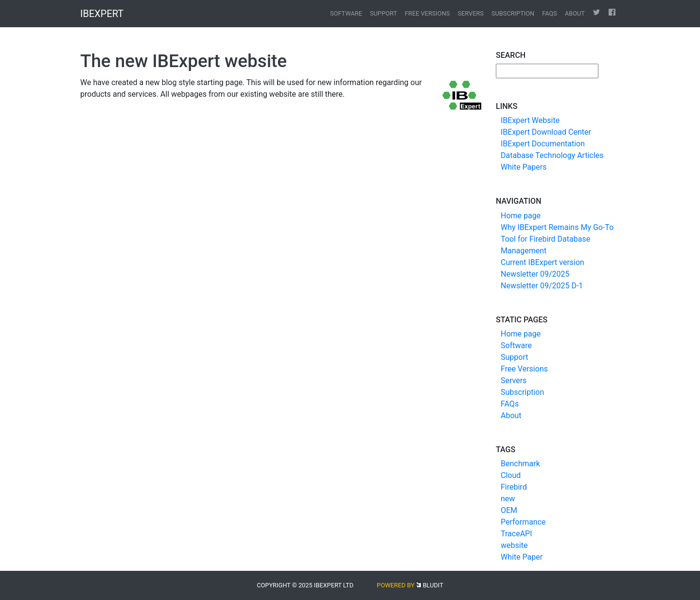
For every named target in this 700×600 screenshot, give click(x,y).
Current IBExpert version (542, 262)
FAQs (550, 13)
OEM (509, 510)
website (514, 545)
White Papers (524, 167)
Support (384, 13)
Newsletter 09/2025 (535, 274)
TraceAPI (516, 534)
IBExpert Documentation (543, 144)
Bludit (433, 585)
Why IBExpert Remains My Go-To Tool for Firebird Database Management (557, 239)
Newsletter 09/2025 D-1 (542, 286)
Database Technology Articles (552, 155)
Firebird (514, 487)
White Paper (522, 557)
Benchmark (520, 464)
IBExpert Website (530, 120)
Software (346, 13)
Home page (521, 216)
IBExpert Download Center (546, 132)
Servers (471, 13)
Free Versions (428, 13)
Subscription (513, 13)
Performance (523, 522)
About (575, 13)
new (508, 499)
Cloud (511, 475)
